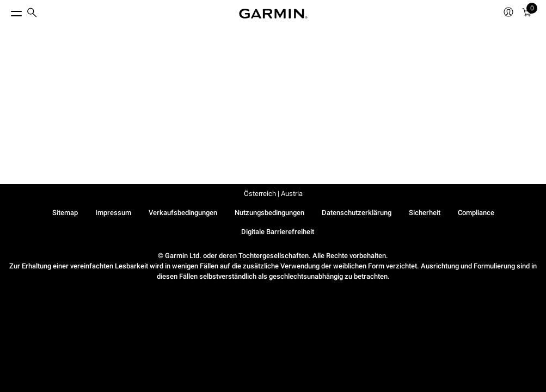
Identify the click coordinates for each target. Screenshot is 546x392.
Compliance (476, 213)
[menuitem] (32, 14)
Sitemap (65, 213)
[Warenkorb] (527, 14)
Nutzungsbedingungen (269, 213)
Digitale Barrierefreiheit (278, 232)
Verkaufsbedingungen (183, 213)
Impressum (113, 213)
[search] (32, 14)
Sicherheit (425, 213)
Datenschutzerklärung (357, 213)
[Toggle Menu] (7, 11)
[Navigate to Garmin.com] (273, 14)
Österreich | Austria (273, 194)
